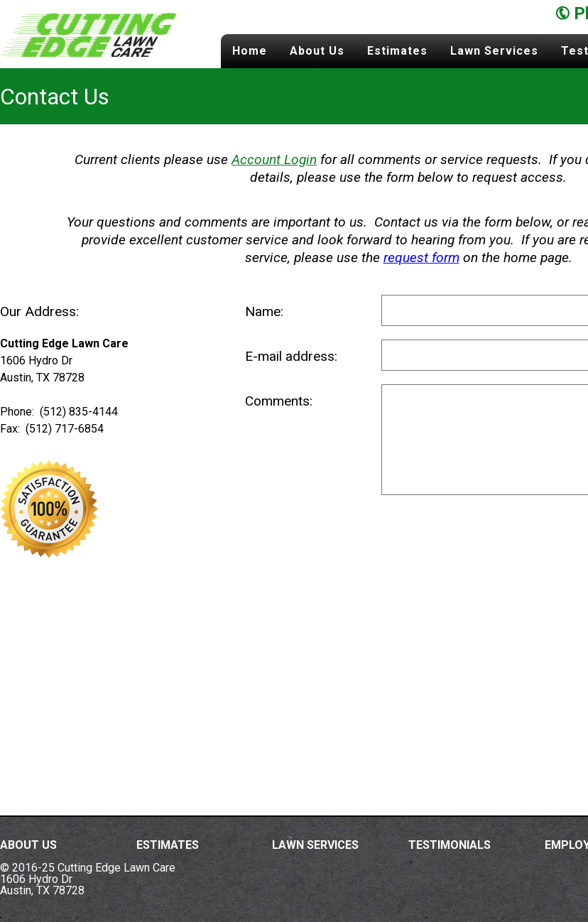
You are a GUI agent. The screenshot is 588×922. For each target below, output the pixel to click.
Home (250, 51)
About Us (317, 51)
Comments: (279, 401)
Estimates (397, 51)
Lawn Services (494, 51)
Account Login (274, 159)
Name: (264, 311)
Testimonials (450, 845)
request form (421, 257)
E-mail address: (291, 356)
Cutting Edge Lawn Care (89, 34)
